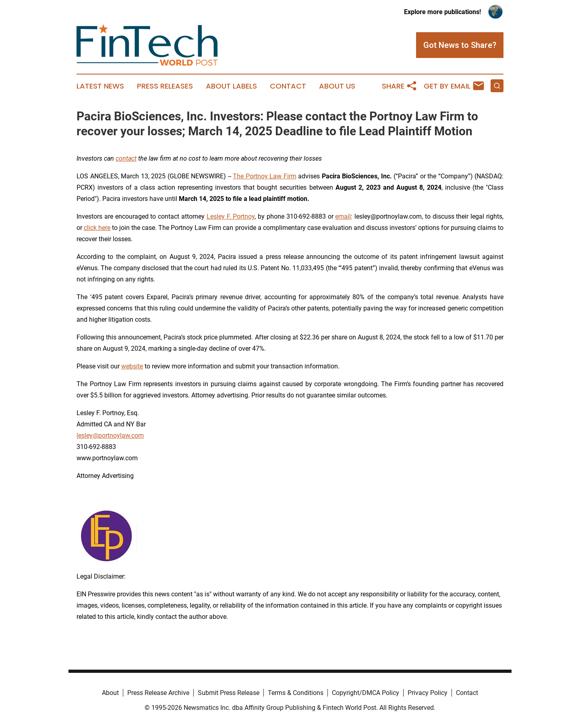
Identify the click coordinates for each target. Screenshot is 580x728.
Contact (288, 86)
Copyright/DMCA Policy (366, 693)
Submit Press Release (229, 693)
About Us (337, 86)
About (110, 693)
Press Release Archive (158, 693)
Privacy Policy (428, 693)
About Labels (231, 86)
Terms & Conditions (296, 693)
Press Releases (165, 86)
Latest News (100, 86)
